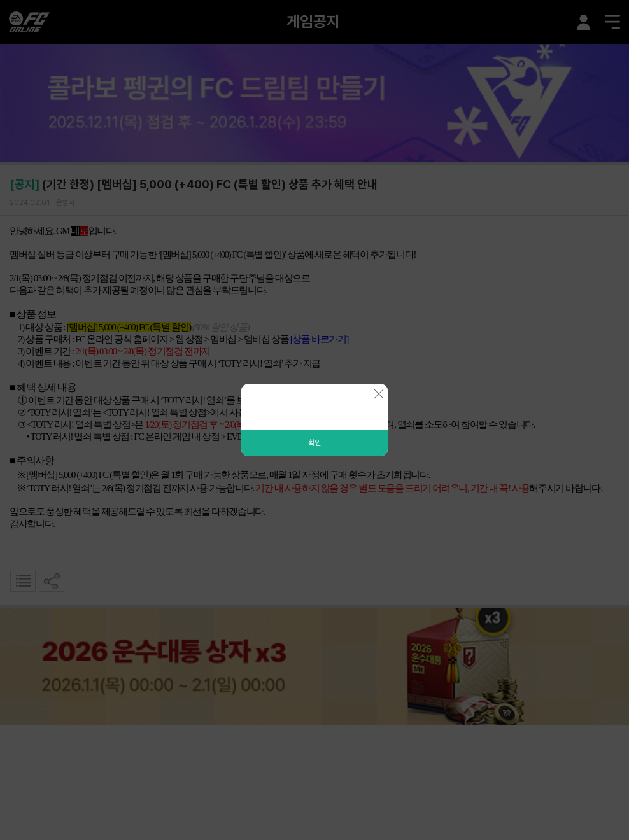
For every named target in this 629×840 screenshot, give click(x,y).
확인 (314, 443)
